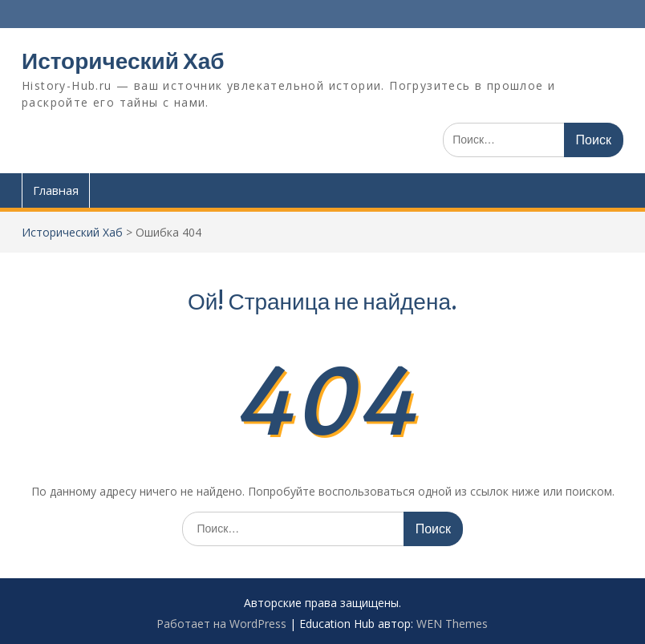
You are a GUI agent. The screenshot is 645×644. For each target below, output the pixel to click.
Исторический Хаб (123, 61)
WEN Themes (452, 624)
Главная (56, 190)
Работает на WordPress (221, 624)
